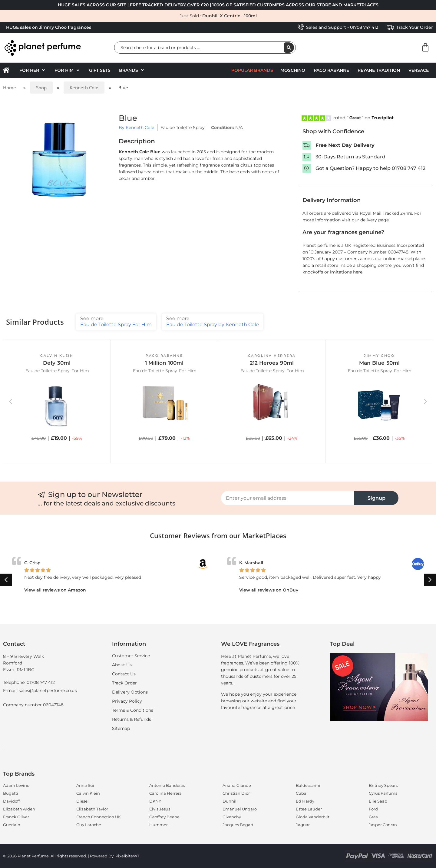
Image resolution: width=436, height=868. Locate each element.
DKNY (155, 801)
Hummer (159, 825)
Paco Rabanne (331, 70)
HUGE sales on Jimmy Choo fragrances (49, 27)
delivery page (375, 220)
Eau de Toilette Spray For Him (116, 321)
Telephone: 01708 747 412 (29, 682)
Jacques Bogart (238, 825)
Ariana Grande (237, 785)
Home (10, 88)
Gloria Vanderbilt (313, 817)
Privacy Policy (127, 701)
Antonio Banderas (167, 785)
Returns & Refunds (132, 719)
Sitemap (121, 728)
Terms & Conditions (133, 710)
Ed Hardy (305, 801)
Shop (41, 88)
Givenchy (232, 817)
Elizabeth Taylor (92, 809)
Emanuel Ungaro (240, 809)
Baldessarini (308, 785)
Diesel (83, 801)
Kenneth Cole (84, 88)
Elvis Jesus (160, 809)
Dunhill (230, 801)
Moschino (293, 70)
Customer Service (131, 656)
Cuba (301, 793)
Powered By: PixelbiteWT (115, 856)
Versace (419, 70)
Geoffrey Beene (164, 817)
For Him (80, 371)
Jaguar (303, 825)
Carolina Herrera (272, 356)
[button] (33, 70)
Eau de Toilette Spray (183, 128)
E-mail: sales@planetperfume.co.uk (40, 691)
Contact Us (124, 674)
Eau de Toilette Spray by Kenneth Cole (213, 321)
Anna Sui (85, 785)
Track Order (124, 683)
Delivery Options (130, 692)
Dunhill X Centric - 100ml (230, 16)
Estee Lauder (309, 809)
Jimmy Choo (379, 356)
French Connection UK (99, 817)
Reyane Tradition (379, 70)
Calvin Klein (57, 356)
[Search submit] (289, 48)
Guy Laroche (89, 825)
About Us (122, 665)
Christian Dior (236, 793)
